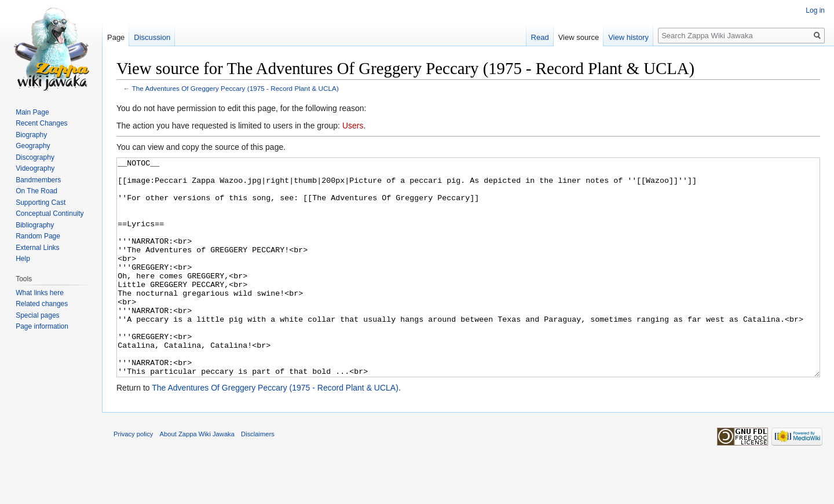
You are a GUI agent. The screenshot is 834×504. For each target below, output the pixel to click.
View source (579, 37)
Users (353, 126)
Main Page (32, 112)
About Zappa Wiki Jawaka (197, 477)
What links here (40, 293)
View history (628, 37)
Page (116, 37)
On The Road (36, 191)
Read (540, 37)
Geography (33, 146)
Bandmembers (38, 180)
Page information (42, 326)
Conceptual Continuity (50, 214)
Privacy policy (133, 477)
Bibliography (35, 225)
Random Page (38, 236)
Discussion (152, 37)
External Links (37, 248)
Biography (31, 135)
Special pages (37, 315)
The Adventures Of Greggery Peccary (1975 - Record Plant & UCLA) (235, 88)
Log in (815, 10)
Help (23, 259)
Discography (35, 157)
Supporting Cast (41, 203)
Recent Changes (41, 123)
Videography (35, 168)
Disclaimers (258, 477)
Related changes (42, 304)
